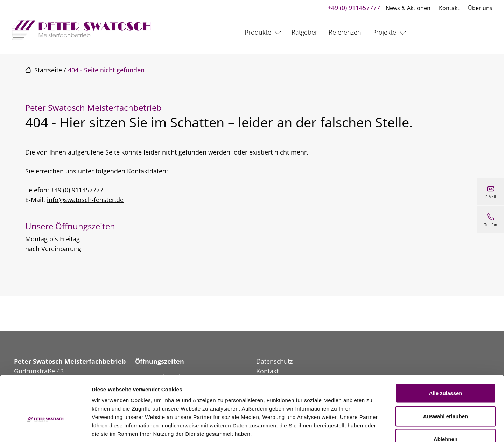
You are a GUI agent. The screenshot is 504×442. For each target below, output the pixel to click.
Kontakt (448, 8)
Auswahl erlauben (446, 373)
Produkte (258, 32)
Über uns (479, 8)
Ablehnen (446, 396)
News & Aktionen (407, 8)
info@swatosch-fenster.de (85, 200)
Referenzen (345, 32)
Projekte (384, 32)
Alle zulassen (445, 350)
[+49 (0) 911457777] (491, 220)
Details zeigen (372, 428)
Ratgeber (304, 32)
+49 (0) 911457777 (353, 8)
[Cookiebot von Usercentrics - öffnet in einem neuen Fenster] (45, 428)
